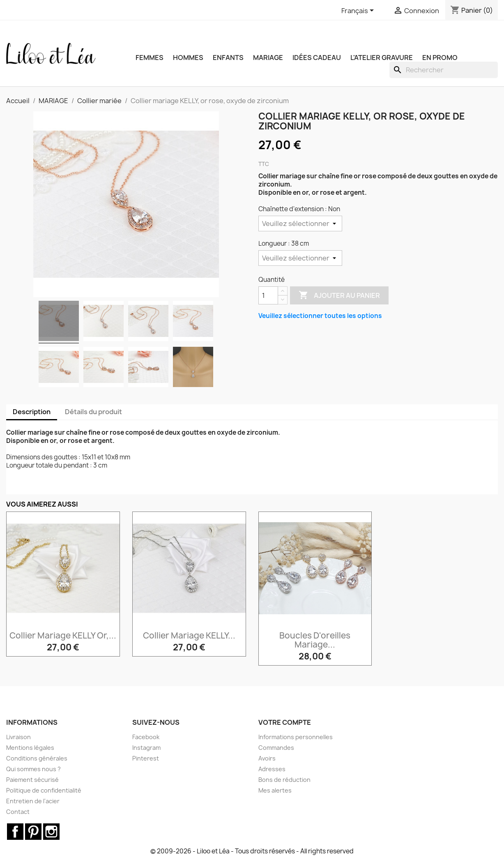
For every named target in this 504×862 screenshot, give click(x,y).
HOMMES (188, 58)
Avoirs (267, 758)
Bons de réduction (284, 780)
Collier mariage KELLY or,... (63, 635)
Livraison (18, 737)
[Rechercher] (444, 70)
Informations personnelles (296, 737)
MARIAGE (268, 58)
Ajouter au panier (339, 295)
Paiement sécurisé (32, 780)
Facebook (146, 737)
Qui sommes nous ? (33, 769)
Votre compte (285, 722)
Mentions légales (30, 748)
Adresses (272, 769)
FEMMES (150, 58)
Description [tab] (32, 412)
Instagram (146, 748)
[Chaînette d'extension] (300, 224)
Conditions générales (37, 758)
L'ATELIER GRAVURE (382, 58)
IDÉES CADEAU (317, 58)
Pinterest (146, 758)
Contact (18, 812)
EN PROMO (440, 58)
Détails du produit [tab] (93, 412)
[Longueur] (300, 258)
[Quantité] (268, 295)
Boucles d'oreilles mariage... (315, 640)
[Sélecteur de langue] (359, 11)
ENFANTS (228, 58)
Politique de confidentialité (44, 790)
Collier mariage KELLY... (189, 635)
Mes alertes (275, 790)
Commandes (276, 748)
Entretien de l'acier (33, 801)
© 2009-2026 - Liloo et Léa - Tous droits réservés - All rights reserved (252, 851)
